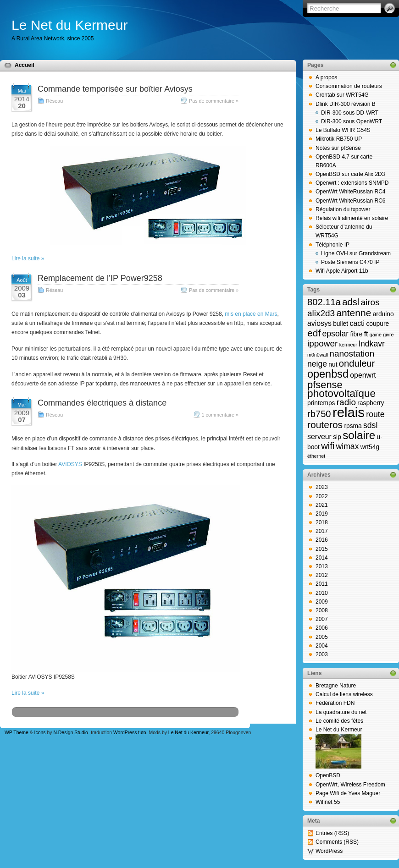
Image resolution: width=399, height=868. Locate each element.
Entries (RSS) (332, 833)
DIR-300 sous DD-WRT (350, 113)
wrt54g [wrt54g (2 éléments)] (370, 447)
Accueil (25, 65)
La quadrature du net (341, 712)
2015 (322, 549)
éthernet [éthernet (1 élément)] (316, 456)
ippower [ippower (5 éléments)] (322, 343)
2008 (322, 610)
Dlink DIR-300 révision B (346, 104)
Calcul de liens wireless (344, 694)
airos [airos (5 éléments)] (370, 302)
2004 (322, 646)
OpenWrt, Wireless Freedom (350, 785)
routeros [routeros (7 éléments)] (325, 425)
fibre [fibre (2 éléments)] (357, 334)
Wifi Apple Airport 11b (342, 271)
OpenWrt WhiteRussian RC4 (351, 192)
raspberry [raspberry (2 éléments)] (371, 403)
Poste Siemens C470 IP (350, 262)
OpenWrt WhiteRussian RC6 (351, 201)
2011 (322, 584)
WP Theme (17, 733)
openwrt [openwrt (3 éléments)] (363, 375)
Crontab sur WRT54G (342, 95)
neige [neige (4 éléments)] (317, 364)
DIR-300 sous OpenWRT (352, 121)
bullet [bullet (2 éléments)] (341, 324)
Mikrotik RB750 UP (339, 139)
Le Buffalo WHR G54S (343, 130)
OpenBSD (328, 775)
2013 (322, 566)
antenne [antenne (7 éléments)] (354, 313)
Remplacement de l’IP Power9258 (100, 278)
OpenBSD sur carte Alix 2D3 (350, 174)
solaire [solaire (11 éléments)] (359, 435)
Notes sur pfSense (338, 148)
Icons (40, 733)
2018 (322, 522)
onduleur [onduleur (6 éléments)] (357, 363)
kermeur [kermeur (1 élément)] (348, 345)
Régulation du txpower (343, 209)
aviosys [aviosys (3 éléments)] (319, 323)
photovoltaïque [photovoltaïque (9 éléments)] (341, 393)
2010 (322, 593)
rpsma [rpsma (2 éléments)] (353, 426)
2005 (322, 637)
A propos (326, 77)
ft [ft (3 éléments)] (366, 334)
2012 (322, 575)
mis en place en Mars (251, 314)
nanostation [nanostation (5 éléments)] (352, 354)
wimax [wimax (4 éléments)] (348, 446)
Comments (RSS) (337, 842)
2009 (322, 602)
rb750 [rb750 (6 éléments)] (319, 414)
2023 (322, 487)
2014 (322, 558)
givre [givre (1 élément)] (388, 335)
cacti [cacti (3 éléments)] (357, 323)
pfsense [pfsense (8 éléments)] (325, 385)
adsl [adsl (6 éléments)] (351, 302)
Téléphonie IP (332, 245)
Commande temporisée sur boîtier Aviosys (115, 89)
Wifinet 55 (328, 802)
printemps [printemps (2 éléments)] (321, 403)
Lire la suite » (28, 258)
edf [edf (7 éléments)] (314, 333)
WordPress (329, 851)
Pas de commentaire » (214, 101)
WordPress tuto (130, 733)
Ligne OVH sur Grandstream (356, 253)
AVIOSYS (70, 464)
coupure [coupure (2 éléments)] (377, 324)
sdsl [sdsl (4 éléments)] (370, 425)
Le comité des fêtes (339, 721)
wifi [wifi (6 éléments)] (328, 446)
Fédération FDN (335, 703)
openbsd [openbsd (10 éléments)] (328, 374)
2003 (322, 654)
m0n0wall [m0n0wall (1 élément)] (318, 355)
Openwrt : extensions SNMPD (352, 183)
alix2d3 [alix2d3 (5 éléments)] (321, 313)
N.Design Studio (70, 733)
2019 (322, 514)
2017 (322, 531)
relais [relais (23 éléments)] (349, 412)
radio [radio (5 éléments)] (346, 402)
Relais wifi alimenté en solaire (352, 218)
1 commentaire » (220, 415)
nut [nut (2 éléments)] (333, 365)
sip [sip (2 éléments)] (337, 437)
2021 (322, 505)
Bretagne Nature (336, 686)
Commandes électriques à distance (102, 403)
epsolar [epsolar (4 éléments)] (336, 334)
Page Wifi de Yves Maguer (348, 793)
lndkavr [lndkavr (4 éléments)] (372, 344)
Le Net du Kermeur (69, 25)
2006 (322, 628)
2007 (322, 619)
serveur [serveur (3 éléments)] (319, 437)
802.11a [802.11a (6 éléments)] (324, 302)
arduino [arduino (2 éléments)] (383, 314)
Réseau (54, 101)
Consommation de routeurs (349, 86)
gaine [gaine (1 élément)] (376, 335)
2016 (322, 540)
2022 (322, 496)
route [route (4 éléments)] (375, 414)
